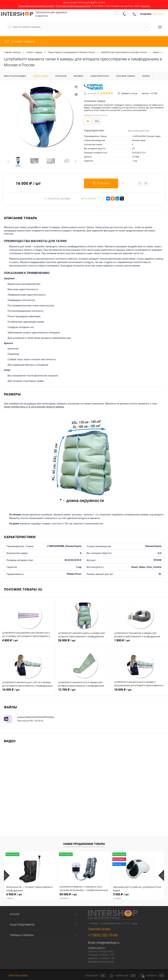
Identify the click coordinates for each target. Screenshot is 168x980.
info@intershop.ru (108, 943)
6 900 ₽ (31, 897)
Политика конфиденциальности (73, 6)
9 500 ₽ (137, 897)
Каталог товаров (19, 41)
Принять (145, 6)
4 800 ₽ (28, 643)
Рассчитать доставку (58, 199)
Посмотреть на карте (99, 929)
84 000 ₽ (84, 897)
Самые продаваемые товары (84, 844)
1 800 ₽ (140, 643)
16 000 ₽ (28, 692)
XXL (97, 121)
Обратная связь (16, 976)
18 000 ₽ (140, 692)
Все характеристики (139, 130)
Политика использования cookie (36, 6)
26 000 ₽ (84, 643)
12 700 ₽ (84, 692)
